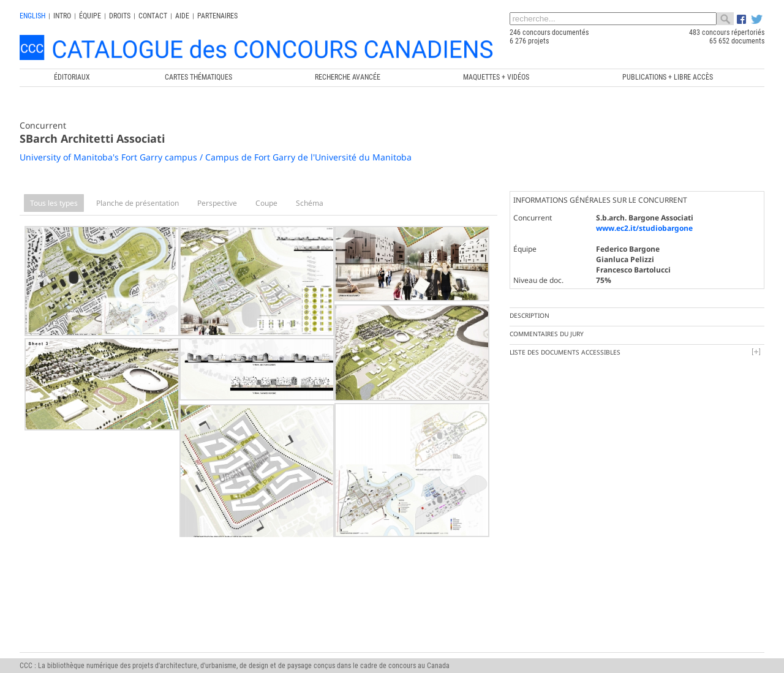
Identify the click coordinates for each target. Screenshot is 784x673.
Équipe (90, 16)
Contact (153, 16)
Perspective (217, 203)
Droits (120, 16)
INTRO (62, 16)
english (32, 16)
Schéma (310, 203)
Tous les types (54, 203)
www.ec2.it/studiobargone (644, 228)
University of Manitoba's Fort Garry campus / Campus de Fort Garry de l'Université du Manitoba (216, 157)
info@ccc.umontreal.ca (55, 654)
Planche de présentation (138, 203)
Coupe (266, 203)
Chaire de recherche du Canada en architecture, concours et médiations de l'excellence (394, 637)
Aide (182, 16)
